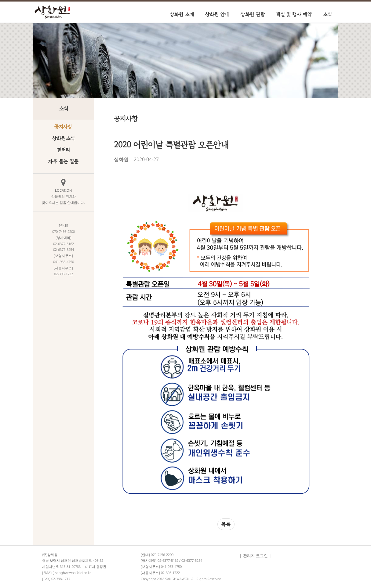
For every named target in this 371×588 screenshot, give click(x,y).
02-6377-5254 (192, 560)
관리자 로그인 (255, 556)
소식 (327, 14)
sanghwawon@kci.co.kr (73, 573)
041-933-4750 (171, 566)
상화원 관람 (253, 14)
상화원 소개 (182, 14)
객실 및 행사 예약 (294, 14)
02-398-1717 (61, 579)
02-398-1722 (170, 573)
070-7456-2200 (162, 555)
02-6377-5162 (168, 560)
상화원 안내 (217, 14)
